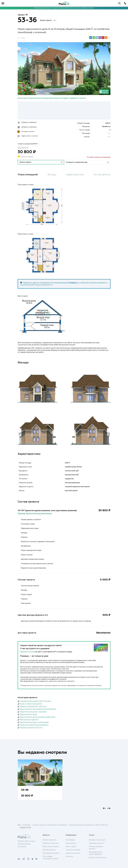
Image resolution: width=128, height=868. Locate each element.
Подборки (26, 825)
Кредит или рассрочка (98, 858)
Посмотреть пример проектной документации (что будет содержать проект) (52, 98)
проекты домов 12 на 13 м (31, 728)
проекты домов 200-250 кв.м (33, 706)
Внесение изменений (97, 840)
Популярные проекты (51, 853)
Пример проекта (49, 850)
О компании (70, 840)
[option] (40, 782)
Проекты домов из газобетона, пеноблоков (50, 825)
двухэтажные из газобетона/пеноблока (38, 709)
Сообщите (73, 283)
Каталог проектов (50, 840)
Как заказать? (71, 843)
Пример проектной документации (35, 513)
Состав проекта (101, 175)
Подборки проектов (50, 843)
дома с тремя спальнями (31, 704)
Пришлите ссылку (28, 652)
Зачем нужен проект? (51, 847)
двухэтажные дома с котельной (34, 722)
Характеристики (75, 175)
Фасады (52, 175)
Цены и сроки (71, 847)
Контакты (69, 856)
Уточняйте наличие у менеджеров (99, 157)
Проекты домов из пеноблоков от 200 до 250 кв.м (89, 825)
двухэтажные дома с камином (33, 712)
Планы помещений (28, 175)
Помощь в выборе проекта (96, 848)
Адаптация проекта (97, 843)
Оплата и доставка (73, 850)
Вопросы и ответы (73, 853)
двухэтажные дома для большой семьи (38, 717)
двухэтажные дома (28, 714)
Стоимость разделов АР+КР (28, 144)
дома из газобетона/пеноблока (34, 725)
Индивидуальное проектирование (96, 853)
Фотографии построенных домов (50, 858)
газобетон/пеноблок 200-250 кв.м (35, 701)
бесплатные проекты (29, 720)
